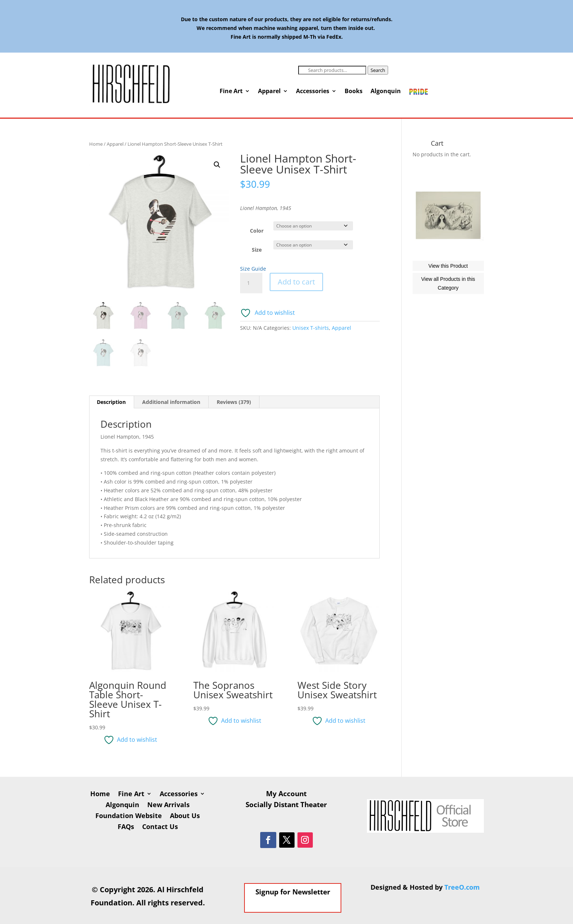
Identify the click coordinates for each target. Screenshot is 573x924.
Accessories (313, 92)
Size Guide (253, 269)
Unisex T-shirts (311, 328)
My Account (286, 795)
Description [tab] (111, 402)
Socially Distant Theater (286, 806)
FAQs (126, 827)
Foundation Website (129, 816)
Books (354, 92)
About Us (185, 816)
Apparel (269, 92)
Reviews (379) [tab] (234, 402)
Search (378, 70)
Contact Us (160, 827)
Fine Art (231, 92)
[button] (217, 165)
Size (257, 250)
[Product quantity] (251, 283)
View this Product (448, 299)
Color (257, 231)
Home (96, 144)
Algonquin (386, 92)
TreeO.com (462, 887)
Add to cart (296, 282)
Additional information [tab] (171, 402)
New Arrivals (168, 805)
